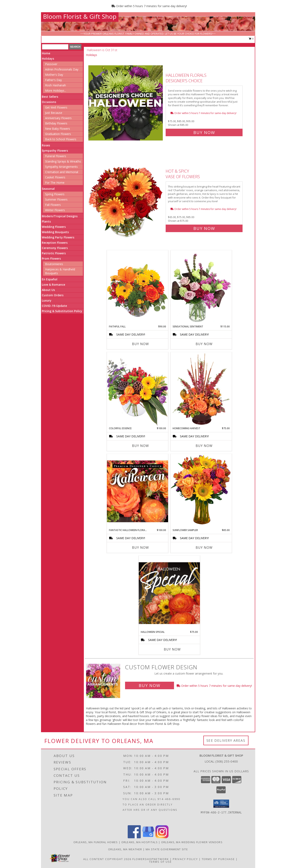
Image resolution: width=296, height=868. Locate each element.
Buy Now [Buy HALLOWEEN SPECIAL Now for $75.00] (172, 649)
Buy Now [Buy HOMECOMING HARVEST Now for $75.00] (204, 446)
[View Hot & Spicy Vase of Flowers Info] (126, 199)
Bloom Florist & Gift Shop (80, 16)
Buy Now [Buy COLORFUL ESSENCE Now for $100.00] (140, 446)
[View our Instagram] (162, 837)
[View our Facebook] (134, 837)
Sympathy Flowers (55, 151)
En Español (50, 279)
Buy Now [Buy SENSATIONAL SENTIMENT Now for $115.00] (204, 344)
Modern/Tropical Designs (60, 216)
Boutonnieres (54, 264)
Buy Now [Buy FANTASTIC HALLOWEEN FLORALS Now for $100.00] (140, 548)
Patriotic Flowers (54, 253)
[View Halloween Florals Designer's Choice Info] (126, 103)
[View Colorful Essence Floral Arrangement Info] (137, 389)
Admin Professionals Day (62, 69)
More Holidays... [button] (56, 91)
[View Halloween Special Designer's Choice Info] (169, 593)
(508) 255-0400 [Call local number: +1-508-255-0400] (227, 761)
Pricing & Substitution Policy (62, 311)
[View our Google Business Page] (148, 837)
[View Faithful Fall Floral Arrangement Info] (137, 287)
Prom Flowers (51, 258)
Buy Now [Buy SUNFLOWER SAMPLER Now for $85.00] (204, 548)
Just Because (54, 113)
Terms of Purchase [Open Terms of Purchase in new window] (218, 859)
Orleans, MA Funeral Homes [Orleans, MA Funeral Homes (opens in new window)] (96, 842)
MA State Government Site (167, 849)
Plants (46, 221)
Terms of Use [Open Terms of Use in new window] (160, 862)
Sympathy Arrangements (61, 167)
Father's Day (53, 80)
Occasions (49, 102)
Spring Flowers (55, 194)
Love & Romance (53, 285)
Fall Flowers (53, 205)
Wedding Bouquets (55, 232)
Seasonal (48, 189)
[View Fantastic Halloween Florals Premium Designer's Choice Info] (137, 491)
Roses (46, 145)
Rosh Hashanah (55, 85)
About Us (48, 290)
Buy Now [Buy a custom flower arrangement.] (150, 685)
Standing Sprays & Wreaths (63, 161)
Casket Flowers (55, 177)
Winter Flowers (55, 210)
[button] (221, 804)
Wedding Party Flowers (58, 237)
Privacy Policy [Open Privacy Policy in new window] (185, 859)
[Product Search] (55, 47)
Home (46, 53)
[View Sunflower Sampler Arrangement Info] (201, 491)
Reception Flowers (55, 243)
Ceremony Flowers (55, 248)
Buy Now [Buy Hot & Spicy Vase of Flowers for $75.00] (204, 228)
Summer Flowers (56, 199)
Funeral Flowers (56, 156)
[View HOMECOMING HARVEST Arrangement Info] (201, 389)
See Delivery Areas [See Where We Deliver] (226, 740)
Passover (51, 64)
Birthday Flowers (56, 123)
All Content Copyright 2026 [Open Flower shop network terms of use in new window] (107, 859)
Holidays (48, 59)
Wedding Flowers (54, 227)
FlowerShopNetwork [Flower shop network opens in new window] (151, 859)
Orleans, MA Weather (125, 849)
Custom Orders (53, 295)
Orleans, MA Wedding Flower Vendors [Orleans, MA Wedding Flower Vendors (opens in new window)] (192, 842)
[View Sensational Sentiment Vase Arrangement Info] (201, 288)
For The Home (55, 183)
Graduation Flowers (58, 134)
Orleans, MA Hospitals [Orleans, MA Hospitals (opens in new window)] (140, 842)
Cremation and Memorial (62, 172)
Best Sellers (50, 97)
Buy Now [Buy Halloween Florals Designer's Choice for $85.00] (204, 132)
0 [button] (251, 39)
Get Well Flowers (56, 107)
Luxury (47, 300)
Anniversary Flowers (58, 118)
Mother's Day (54, 75)
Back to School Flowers (61, 139)
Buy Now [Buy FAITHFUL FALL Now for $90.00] (140, 344)
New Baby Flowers (58, 129)
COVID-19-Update (54, 306)
